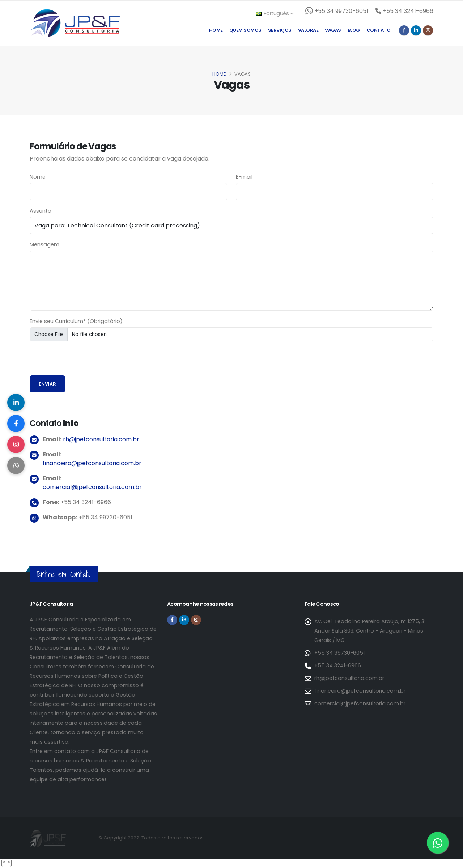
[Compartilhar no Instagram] (16, 445)
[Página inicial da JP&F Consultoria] (75, 23)
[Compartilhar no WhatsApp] (16, 467)
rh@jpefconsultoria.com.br (101, 439)
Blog (354, 30)
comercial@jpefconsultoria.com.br (92, 487)
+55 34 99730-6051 (339, 653)
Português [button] (275, 13)
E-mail (244, 177)
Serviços (280, 30)
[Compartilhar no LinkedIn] (16, 401)
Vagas (333, 30)
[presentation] (85, 361)
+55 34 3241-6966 (338, 665)
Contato (379, 30)
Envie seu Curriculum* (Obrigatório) (76, 321)
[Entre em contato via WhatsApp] (438, 843)
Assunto (41, 211)
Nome (38, 177)
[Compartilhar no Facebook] (16, 423)
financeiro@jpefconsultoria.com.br (92, 463)
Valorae (308, 30)
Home (216, 30)
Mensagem (44, 244)
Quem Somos (245, 30)
